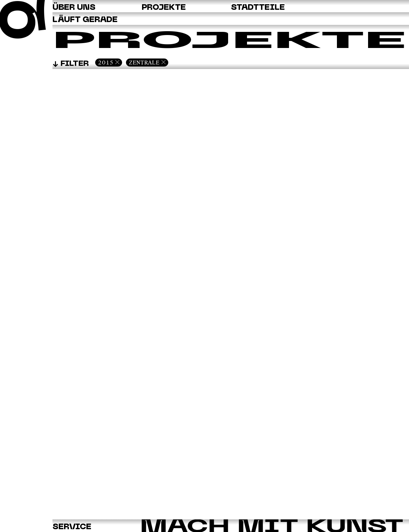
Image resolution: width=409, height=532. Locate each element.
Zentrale (144, 62)
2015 (106, 62)
